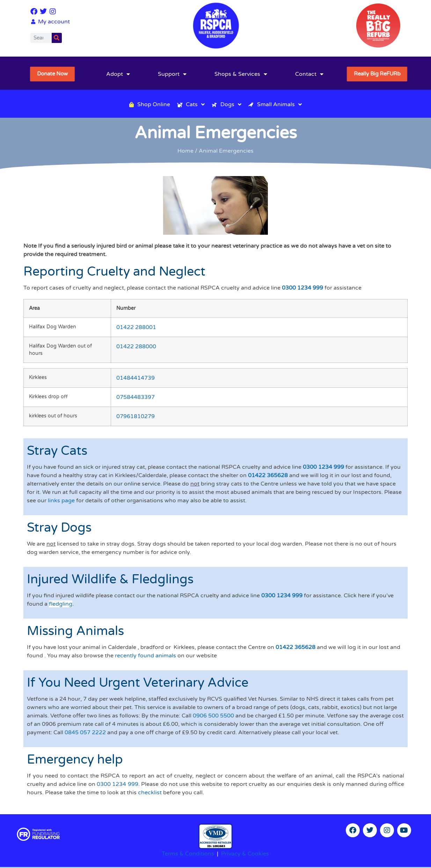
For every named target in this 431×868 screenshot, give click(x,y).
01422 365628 (268, 475)
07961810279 (136, 416)
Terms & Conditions (188, 854)
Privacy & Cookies (245, 854)
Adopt (118, 74)
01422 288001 (136, 327)
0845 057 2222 (85, 732)
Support (172, 74)
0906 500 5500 (213, 716)
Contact (309, 74)
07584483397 (136, 397)
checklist (150, 793)
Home (185, 151)
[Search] (57, 38)
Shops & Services (241, 74)
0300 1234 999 (302, 288)
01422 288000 (136, 347)
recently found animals (145, 656)
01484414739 (136, 378)
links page (61, 501)
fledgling (61, 604)
